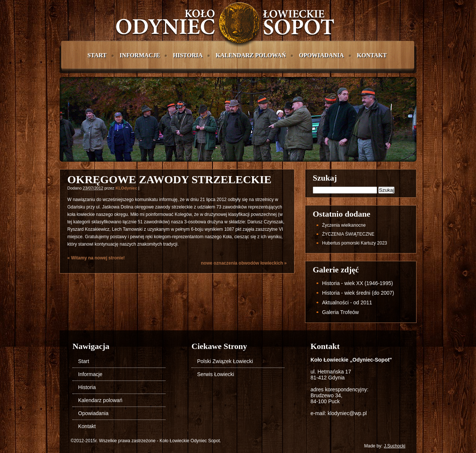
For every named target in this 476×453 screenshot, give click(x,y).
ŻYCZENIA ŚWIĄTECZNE (348, 234)
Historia (188, 55)
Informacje (140, 55)
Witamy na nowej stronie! (96, 258)
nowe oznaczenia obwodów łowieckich (244, 263)
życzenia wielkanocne (344, 225)
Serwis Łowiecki (216, 374)
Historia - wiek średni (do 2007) (358, 293)
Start (97, 55)
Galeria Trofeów (340, 312)
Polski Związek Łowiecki (225, 361)
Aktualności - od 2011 (347, 302)
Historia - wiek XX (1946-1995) (358, 283)
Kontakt (372, 55)
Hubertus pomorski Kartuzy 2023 (355, 243)
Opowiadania (321, 55)
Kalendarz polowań (251, 55)
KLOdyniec (126, 188)
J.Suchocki (395, 446)
